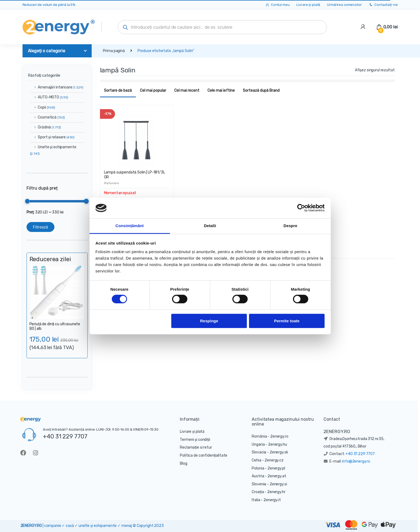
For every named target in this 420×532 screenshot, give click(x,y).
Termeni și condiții (195, 440)
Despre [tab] (290, 226)
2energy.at (277, 476)
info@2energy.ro (356, 461)
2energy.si (278, 484)
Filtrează (41, 227)
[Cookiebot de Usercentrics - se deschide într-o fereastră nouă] (301, 208)
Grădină (46, 127)
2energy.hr (276, 492)
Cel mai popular (153, 90)
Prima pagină (114, 51)
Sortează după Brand (261, 90)
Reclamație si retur (196, 447)
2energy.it (272, 500)
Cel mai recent (187, 90)
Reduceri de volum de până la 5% (49, 5)
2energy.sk (279, 452)
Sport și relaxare (52, 137)
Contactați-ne (383, 5)
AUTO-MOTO (49, 97)
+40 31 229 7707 (65, 436)
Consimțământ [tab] (130, 226)
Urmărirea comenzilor (344, 5)
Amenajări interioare (57, 87)
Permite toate (287, 321)
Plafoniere (112, 183)
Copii (43, 107)
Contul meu (277, 5)
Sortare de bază (118, 90)
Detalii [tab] (210, 226)
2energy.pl (276, 468)
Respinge (209, 321)
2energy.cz (274, 460)
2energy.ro (279, 436)
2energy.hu (278, 444)
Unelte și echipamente (53, 150)
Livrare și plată (308, 5)
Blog (183, 463)
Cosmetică (48, 117)
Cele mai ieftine (221, 90)
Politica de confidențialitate (204, 455)
